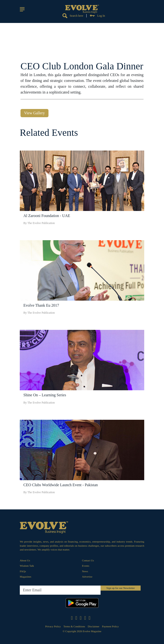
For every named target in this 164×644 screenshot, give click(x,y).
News (85, 571)
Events (86, 566)
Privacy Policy (53, 626)
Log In (97, 16)
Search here (73, 16)
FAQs (23, 571)
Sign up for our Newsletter (120, 588)
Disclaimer (94, 626)
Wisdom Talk (27, 566)
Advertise (87, 577)
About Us (25, 560)
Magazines (26, 577)
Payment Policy (110, 626)
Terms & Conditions (74, 626)
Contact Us (88, 560)
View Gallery (34, 113)
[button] (22, 9)
